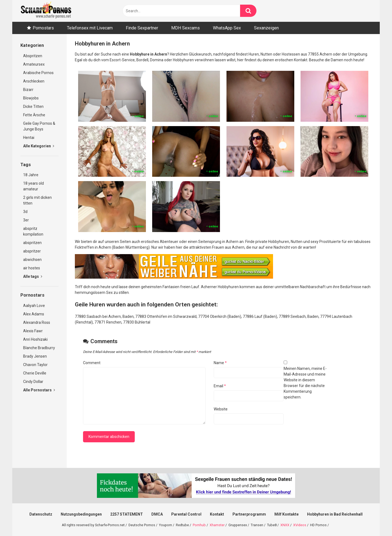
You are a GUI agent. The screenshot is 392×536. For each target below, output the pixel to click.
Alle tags (33, 276)
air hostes (32, 268)
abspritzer (32, 251)
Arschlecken (34, 81)
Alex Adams (34, 314)
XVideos (300, 525)
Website (221, 409)
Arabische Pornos (38, 73)
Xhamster (217, 525)
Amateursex (34, 64)
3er (26, 220)
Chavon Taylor (35, 365)
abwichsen (32, 260)
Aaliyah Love (34, 306)
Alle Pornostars (39, 390)
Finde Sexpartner (142, 28)
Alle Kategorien (39, 146)
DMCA (157, 514)
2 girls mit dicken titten (37, 200)
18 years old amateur (33, 186)
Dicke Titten (33, 106)
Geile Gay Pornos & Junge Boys (39, 126)
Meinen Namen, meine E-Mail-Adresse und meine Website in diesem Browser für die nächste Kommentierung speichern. (305, 383)
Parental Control (186, 514)
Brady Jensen (35, 356)
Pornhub (199, 525)
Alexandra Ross (37, 322)
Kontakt (217, 514)
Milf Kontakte (287, 514)
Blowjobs (31, 98)
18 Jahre (31, 175)
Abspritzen (33, 56)
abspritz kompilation (33, 231)
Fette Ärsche (34, 115)
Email (220, 386)
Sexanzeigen (266, 28)
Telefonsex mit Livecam (90, 28)
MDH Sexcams (186, 28)
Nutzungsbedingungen (81, 514)
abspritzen (32, 243)
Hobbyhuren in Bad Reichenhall (335, 514)
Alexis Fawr (33, 331)
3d (25, 212)
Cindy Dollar (33, 382)
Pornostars (43, 28)
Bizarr (28, 90)
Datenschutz (41, 514)
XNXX (285, 525)
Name (220, 363)
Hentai (29, 138)
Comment (92, 363)
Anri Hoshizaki (35, 339)
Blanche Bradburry (39, 348)
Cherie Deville (35, 373)
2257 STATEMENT (127, 514)
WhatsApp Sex (227, 28)
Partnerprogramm (249, 514)
